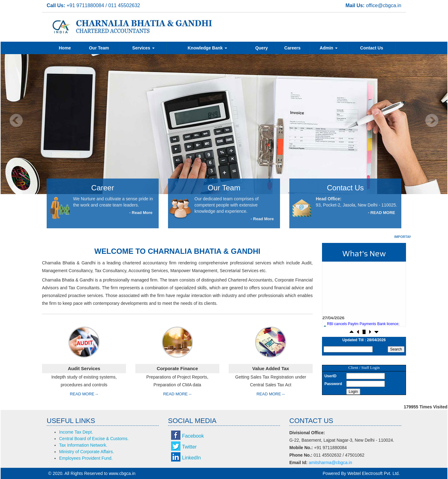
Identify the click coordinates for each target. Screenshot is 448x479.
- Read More (141, 213)
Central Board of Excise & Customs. (94, 439)
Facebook (193, 436)
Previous (16, 121)
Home (65, 48)
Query (261, 48)
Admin (329, 48)
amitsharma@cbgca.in (330, 463)
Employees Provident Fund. (86, 458)
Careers (292, 48)
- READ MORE (382, 213)
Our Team (99, 48)
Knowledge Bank (207, 48)
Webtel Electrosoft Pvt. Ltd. (373, 473)
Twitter (189, 447)
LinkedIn (191, 458)
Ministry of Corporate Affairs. (86, 452)
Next (432, 121)
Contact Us (372, 48)
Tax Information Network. (83, 445)
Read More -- (84, 394)
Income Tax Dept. (76, 432)
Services (143, 48)
